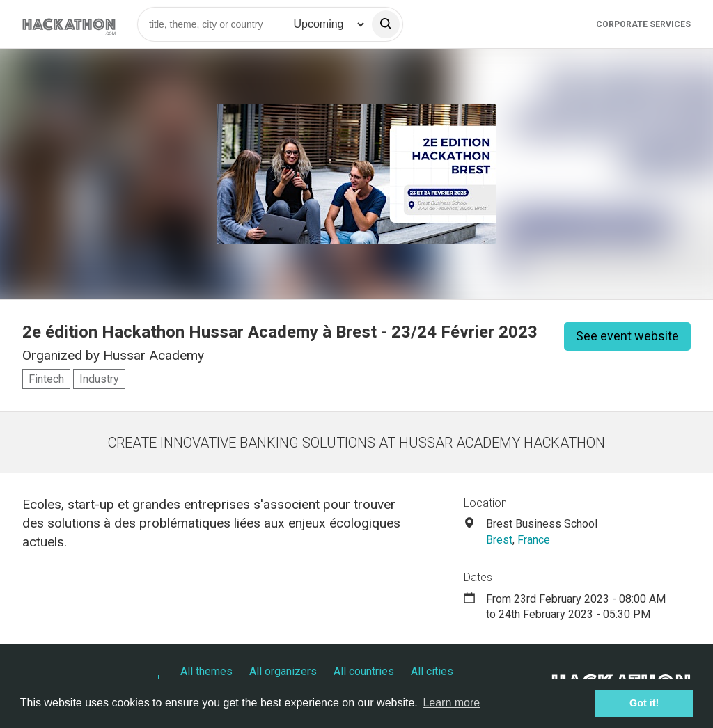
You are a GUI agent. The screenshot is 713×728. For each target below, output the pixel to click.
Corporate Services (643, 24)
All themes (206, 671)
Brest (499, 540)
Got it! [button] (644, 703)
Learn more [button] (451, 703)
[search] (386, 24)
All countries (364, 671)
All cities (432, 671)
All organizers (283, 671)
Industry (99, 379)
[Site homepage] (69, 24)
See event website (627, 336)
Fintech (46, 379)
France (534, 540)
